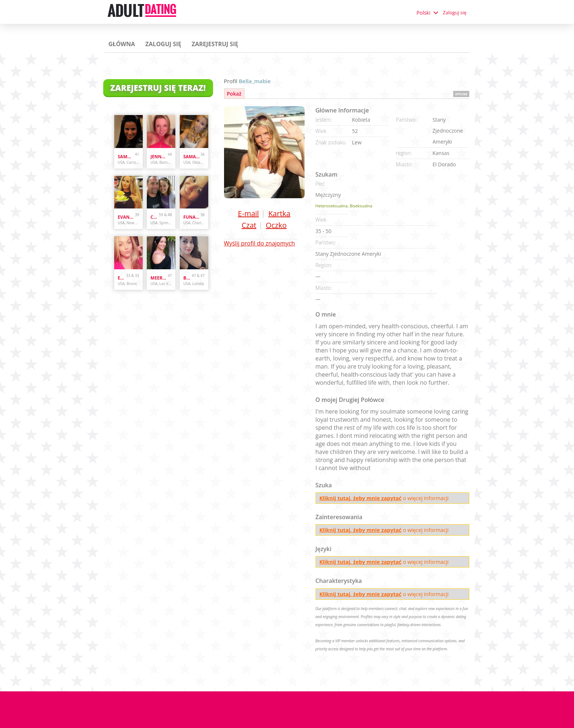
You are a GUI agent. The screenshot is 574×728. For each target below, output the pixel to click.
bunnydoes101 (188, 278)
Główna (122, 44)
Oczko (276, 225)
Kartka (279, 213)
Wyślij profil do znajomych (260, 243)
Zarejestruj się (215, 44)
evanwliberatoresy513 (126, 217)
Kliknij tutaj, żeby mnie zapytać (361, 498)
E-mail (248, 213)
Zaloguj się (455, 12)
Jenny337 (159, 157)
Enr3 (122, 278)
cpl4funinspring (155, 217)
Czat (249, 225)
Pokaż (234, 94)
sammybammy (126, 157)
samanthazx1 (192, 157)
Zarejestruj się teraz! (158, 88)
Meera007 (159, 278)
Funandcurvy (192, 217)
